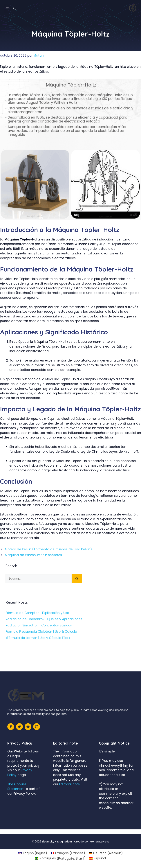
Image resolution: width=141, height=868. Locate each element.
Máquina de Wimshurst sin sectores (33, 555)
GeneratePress (100, 842)
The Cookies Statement (17, 787)
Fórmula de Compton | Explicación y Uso (37, 613)
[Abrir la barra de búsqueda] (14, 8)
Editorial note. (70, 784)
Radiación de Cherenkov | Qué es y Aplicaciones (44, 619)
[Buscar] (77, 579)
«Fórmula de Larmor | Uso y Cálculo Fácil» (38, 638)
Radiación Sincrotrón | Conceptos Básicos (39, 625)
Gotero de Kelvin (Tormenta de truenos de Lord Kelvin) (48, 549)
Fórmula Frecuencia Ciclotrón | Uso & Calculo (41, 632)
